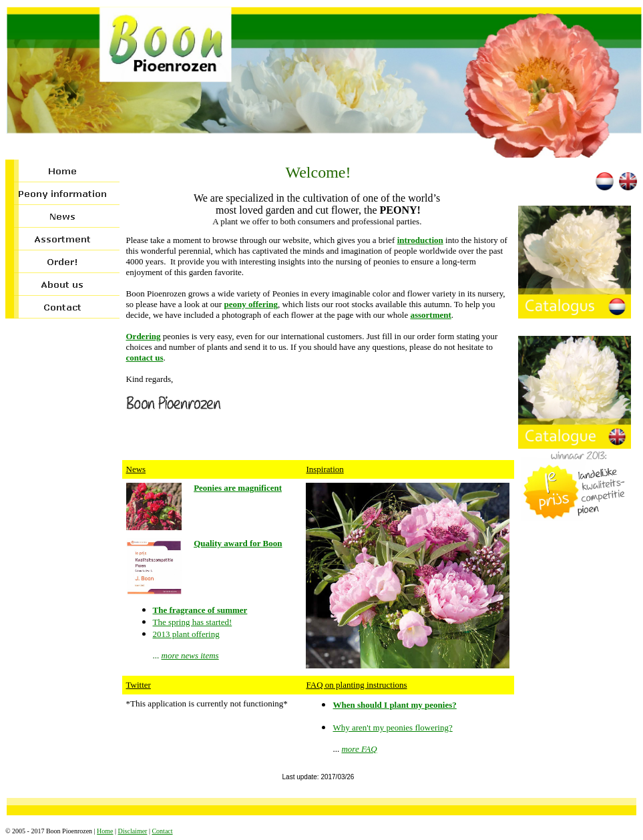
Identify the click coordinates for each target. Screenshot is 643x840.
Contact (162, 831)
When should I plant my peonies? (394, 705)
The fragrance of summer (200, 610)
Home (105, 831)
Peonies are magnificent (238, 488)
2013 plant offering (186, 634)
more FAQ (359, 749)
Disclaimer (133, 831)
